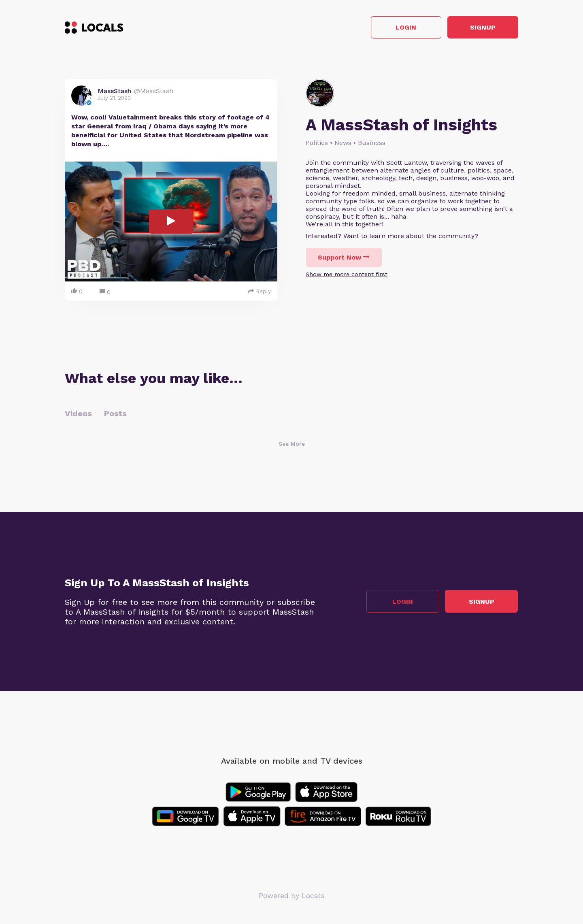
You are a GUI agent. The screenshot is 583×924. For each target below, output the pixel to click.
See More (292, 444)
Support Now (344, 258)
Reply (260, 291)
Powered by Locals (292, 895)
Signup (482, 28)
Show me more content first (347, 275)
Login (403, 28)
